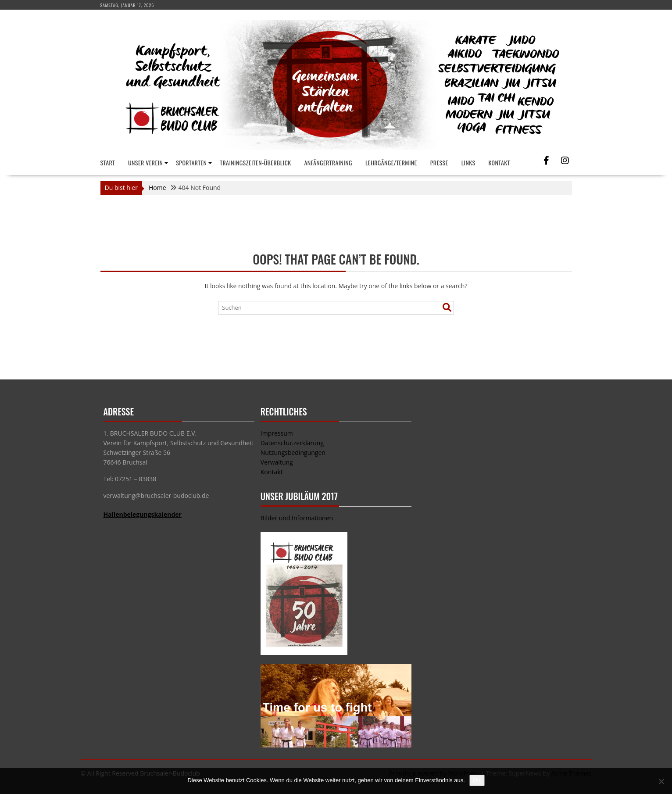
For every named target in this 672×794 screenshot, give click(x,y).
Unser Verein (145, 163)
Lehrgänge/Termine (391, 163)
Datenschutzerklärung (292, 443)
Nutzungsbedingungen (293, 452)
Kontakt (499, 163)
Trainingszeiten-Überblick (255, 163)
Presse (439, 163)
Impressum (277, 433)
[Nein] (661, 781)
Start (108, 163)
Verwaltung (277, 462)
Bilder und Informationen (297, 518)
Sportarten (191, 163)
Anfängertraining (328, 163)
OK (477, 780)
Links (468, 163)
